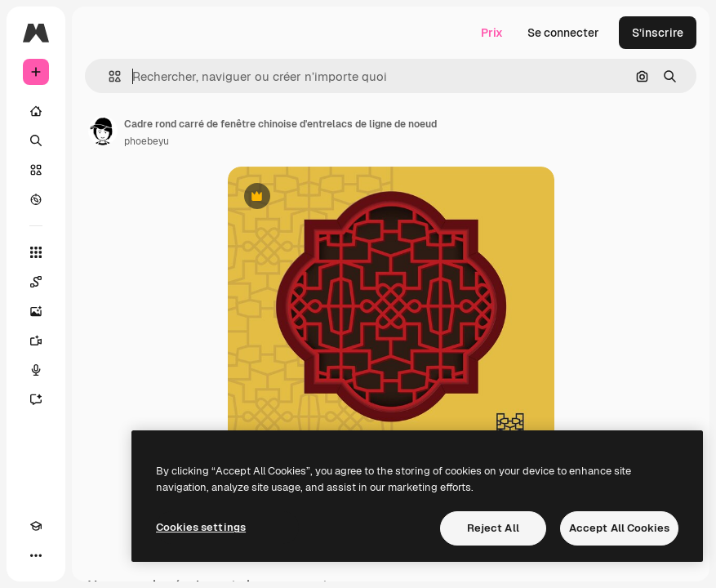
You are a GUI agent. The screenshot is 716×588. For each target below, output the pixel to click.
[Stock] (36, 170)
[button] (108, 76)
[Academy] (36, 526)
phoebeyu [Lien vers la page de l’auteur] (147, 141)
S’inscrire (658, 33)
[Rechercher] (36, 140)
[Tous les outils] (36, 252)
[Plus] (36, 555)
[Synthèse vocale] (36, 370)
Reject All (493, 528)
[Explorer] (36, 199)
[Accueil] (36, 111)
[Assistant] (36, 399)
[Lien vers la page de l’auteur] (103, 131)
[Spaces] (36, 282)
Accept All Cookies (619, 528)
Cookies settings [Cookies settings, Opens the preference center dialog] (201, 527)
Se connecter (563, 33)
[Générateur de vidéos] (36, 341)
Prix (492, 33)
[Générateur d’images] (36, 311)
